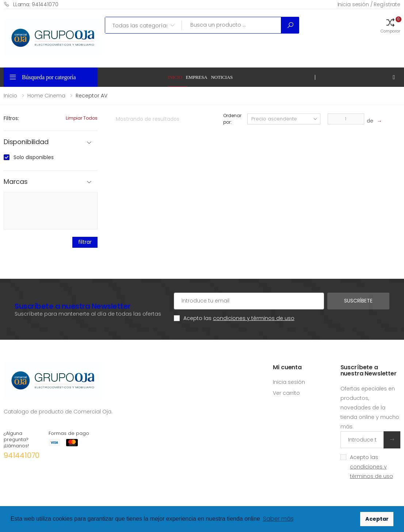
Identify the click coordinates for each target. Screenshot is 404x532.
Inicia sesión (289, 382)
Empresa (196, 77)
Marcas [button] (16, 182)
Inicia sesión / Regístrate (369, 4)
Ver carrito (286, 393)
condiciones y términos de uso (254, 318)
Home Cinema (46, 96)
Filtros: (11, 118)
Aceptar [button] (377, 519)
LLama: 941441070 (31, 4)
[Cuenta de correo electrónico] (249, 301)
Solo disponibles (34, 157)
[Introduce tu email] (362, 440)
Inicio (175, 77)
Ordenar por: (232, 119)
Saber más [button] (278, 519)
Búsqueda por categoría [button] (49, 77)
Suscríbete (358, 301)
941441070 (22, 455)
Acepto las (239, 318)
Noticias (222, 77)
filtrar (85, 242)
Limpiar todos (82, 118)
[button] (390, 25)
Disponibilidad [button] (26, 142)
